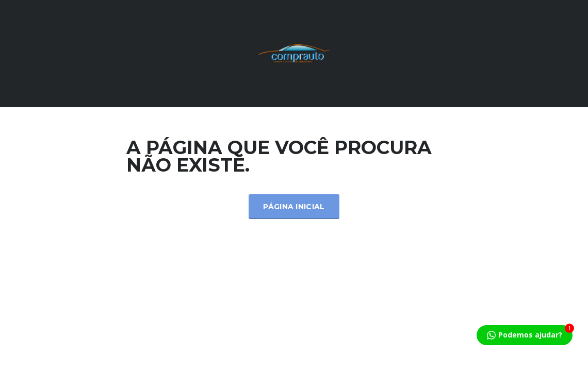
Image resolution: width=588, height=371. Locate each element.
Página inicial (294, 207)
